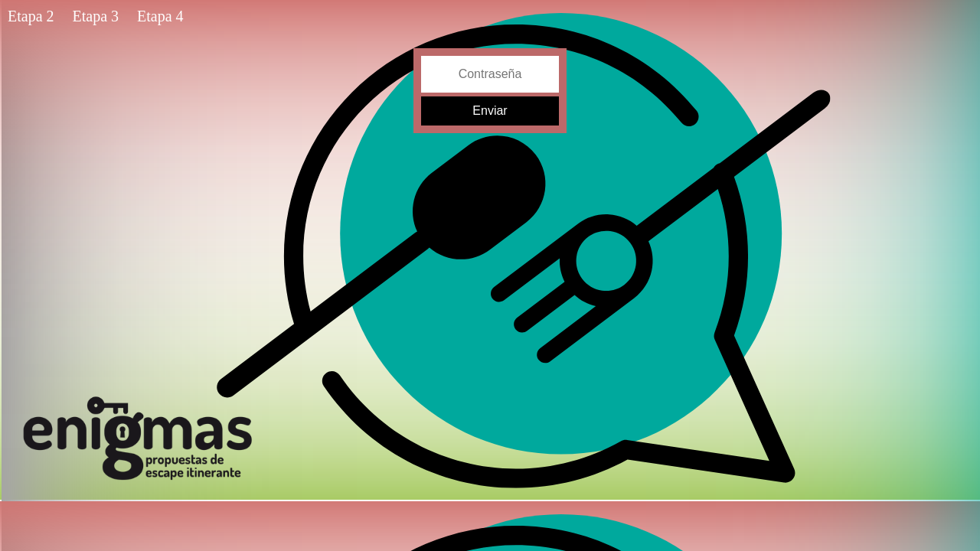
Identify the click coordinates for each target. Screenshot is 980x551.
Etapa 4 (160, 16)
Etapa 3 (96, 16)
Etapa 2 (31, 16)
